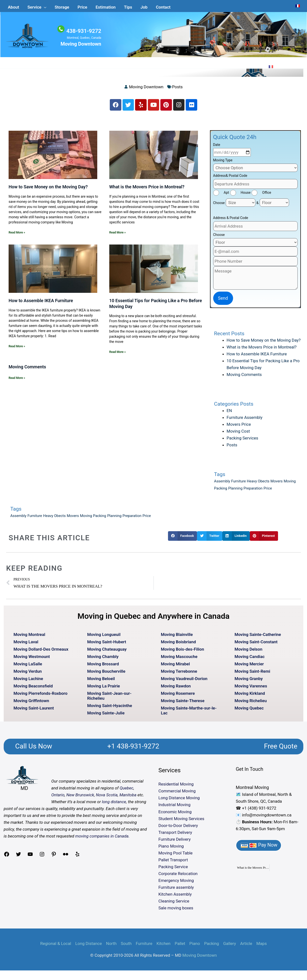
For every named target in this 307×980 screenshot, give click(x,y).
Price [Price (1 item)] (268, 491)
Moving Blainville (177, 637)
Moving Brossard (103, 666)
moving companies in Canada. (102, 839)
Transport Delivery (175, 835)
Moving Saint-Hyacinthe (110, 708)
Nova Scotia (107, 798)
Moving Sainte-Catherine (258, 637)
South (126, 946)
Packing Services (243, 441)
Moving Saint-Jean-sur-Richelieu (109, 698)
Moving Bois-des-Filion (182, 652)
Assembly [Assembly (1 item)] (222, 484)
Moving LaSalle (28, 666)
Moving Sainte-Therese (183, 703)
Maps (262, 946)
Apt (226, 195)
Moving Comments (27, 369)
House (246, 195)
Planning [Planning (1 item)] (235, 491)
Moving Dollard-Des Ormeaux (41, 652)
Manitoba (128, 798)
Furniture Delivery (174, 842)
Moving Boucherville (106, 674)
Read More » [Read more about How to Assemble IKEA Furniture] (17, 349)
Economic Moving (175, 814)
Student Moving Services (181, 821)
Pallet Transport (173, 862)
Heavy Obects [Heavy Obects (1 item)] (258, 484)
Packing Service (173, 869)
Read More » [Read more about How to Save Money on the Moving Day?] (17, 235)
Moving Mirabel (175, 666)
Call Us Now (34, 749)
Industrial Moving (174, 807)
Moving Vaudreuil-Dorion (184, 681)
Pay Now (259, 848)
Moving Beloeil (101, 681)
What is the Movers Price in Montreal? (147, 189)
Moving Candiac (250, 659)
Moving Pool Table (175, 855)
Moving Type (223, 163)
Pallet (180, 946)
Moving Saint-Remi (252, 674)
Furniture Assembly (245, 420)
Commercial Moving (177, 794)
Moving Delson (248, 652)
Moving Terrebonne (179, 674)
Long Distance (89, 946)
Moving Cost (238, 434)
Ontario (58, 798)
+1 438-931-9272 (133, 749)
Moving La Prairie (104, 688)
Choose (219, 206)
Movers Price (239, 427)
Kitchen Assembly (175, 897)
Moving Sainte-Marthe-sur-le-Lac (189, 713)
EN (229, 413)
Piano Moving (171, 849)
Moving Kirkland (250, 696)
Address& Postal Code (230, 178)
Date (217, 147)
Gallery (230, 946)
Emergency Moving (176, 883)
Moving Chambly (103, 659)
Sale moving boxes (176, 911)
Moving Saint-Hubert (107, 644)
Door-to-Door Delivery (178, 828)
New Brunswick (80, 798)
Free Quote (281, 749)
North (111, 946)
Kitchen (163, 946)
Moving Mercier (249, 666)
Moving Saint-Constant (256, 644)
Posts (177, 89)
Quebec (126, 790)
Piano (195, 946)
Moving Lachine (28, 681)
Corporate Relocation (178, 876)
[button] (37, 5)
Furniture (144, 946)
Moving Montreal (29, 637)
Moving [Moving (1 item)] (290, 484)
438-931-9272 (83, 31)
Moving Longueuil (104, 637)
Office (267, 195)
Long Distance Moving (179, 800)
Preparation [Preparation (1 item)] (253, 491)
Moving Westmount (32, 659)
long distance (114, 804)
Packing (211, 946)
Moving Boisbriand (178, 644)
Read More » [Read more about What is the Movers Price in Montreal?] (118, 235)
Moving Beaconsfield (33, 688)
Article (246, 946)
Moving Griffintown (31, 703)
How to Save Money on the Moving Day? (48, 189)
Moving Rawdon (176, 688)
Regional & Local (56, 946)
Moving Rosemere (178, 696)
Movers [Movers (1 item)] (277, 484)
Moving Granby (249, 681)
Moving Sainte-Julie (106, 715)
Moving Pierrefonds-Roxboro (41, 696)
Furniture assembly (176, 890)
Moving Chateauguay (107, 652)
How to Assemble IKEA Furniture (41, 303)
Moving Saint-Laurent (34, 710)
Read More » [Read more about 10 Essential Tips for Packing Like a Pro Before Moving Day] (118, 355)
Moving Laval (26, 644)
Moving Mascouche (179, 659)
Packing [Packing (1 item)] (221, 491)
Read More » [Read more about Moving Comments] (17, 380)
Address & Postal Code (231, 220)
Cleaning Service (174, 904)
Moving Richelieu (251, 703)
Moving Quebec (249, 710)
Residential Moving (176, 787)
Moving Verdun (28, 674)
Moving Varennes (251, 688)
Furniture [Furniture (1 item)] (238, 484)
